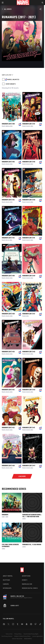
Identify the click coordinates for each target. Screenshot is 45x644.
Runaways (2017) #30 (8, 276)
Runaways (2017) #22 (8, 428)
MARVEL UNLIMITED (13, 79)
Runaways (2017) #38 (8, 124)
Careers (6, 584)
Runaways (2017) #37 (29, 124)
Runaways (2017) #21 (29, 428)
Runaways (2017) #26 (8, 352)
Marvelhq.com (27, 584)
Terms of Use (9, 634)
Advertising (26, 576)
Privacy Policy (18, 634)
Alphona (8, 126)
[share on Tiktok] (40, 625)
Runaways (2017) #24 (8, 390)
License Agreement (37, 636)
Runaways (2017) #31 (29, 238)
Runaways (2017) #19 (29, 466)
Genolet (28, 126)
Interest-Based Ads (17, 639)
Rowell (4, 126)
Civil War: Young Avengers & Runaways (10, 545)
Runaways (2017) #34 (8, 200)
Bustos (7, 240)
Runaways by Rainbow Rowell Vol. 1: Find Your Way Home (32, 516)
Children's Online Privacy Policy (22, 636)
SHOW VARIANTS (11, 84)
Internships (7, 588)
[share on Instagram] (13, 625)
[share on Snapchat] (27, 625)
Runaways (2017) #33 (29, 200)
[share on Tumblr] (18, 625)
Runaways (5, 515)
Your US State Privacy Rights (31, 634)
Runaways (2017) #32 (8, 238)
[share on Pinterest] (31, 625)
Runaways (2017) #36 (8, 162)
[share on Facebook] (4, 625)
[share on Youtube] (22, 625)
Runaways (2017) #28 (8, 314)
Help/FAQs (6, 580)
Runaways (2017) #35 (29, 162)
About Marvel (8, 576)
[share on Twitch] (36, 625)
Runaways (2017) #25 (29, 352)
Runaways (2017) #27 (29, 314)
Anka (11, 126)
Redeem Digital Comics (30, 588)
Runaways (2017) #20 (8, 466)
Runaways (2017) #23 (29, 390)
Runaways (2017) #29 (29, 276)
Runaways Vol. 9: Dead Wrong (32, 544)
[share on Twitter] (8, 625)
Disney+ (25, 580)
